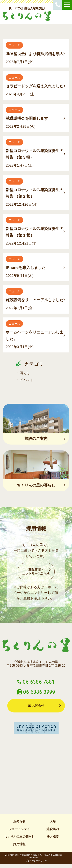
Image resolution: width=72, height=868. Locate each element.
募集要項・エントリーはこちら (36, 572)
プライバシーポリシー (36, 861)
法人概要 (53, 837)
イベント (27, 380)
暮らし (25, 373)
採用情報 (19, 844)
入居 (53, 821)
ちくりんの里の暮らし (19, 837)
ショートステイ (19, 829)
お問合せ (36, 706)
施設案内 (53, 829)
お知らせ (19, 821)
